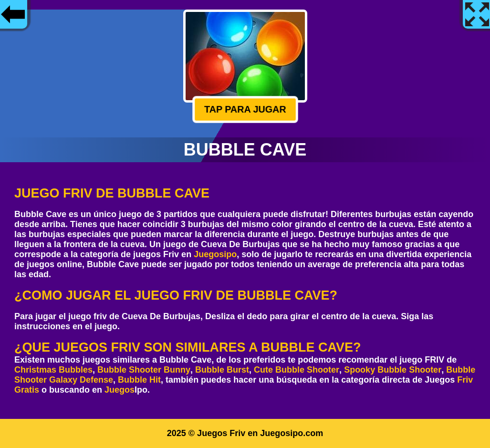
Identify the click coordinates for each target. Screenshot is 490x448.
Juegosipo (215, 254)
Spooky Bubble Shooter (393, 370)
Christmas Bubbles (53, 370)
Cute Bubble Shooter (297, 370)
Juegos (120, 390)
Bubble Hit (139, 380)
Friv (465, 380)
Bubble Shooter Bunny (144, 370)
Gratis (27, 390)
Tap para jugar (245, 109)
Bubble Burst (222, 370)
